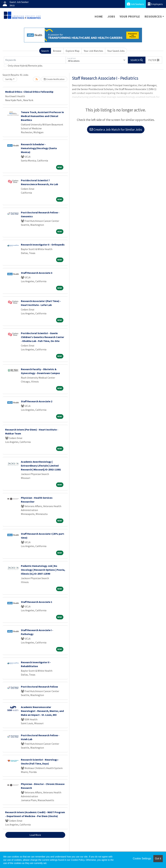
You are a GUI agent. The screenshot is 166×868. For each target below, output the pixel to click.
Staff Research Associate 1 (37, 602)
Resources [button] (153, 16)
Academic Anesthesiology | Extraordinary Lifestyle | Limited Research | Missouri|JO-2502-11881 (41, 466)
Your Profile (130, 16)
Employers (155, 4)
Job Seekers (135, 4)
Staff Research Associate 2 (37, 401)
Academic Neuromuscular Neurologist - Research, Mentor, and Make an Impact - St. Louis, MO (42, 711)
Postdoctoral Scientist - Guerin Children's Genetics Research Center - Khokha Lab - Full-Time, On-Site (42, 337)
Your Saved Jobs (116, 51)
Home (99, 16)
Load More (35, 835)
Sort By (9, 79)
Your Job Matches (93, 51)
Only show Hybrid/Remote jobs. (25, 66)
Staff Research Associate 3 (37, 273)
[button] (154, 60)
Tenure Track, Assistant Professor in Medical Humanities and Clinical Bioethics (42, 116)
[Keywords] (35, 60)
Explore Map (73, 51)
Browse (57, 51)
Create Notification (54, 79)
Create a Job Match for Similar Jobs (116, 129)
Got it (158, 859)
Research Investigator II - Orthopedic (43, 245)
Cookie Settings (142, 859)
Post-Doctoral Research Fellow (39, 687)
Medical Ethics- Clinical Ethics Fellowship (29, 92)
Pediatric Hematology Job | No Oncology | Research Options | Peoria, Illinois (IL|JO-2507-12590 (43, 570)
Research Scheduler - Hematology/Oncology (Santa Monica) (39, 148)
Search (45, 51)
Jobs (111, 16)
